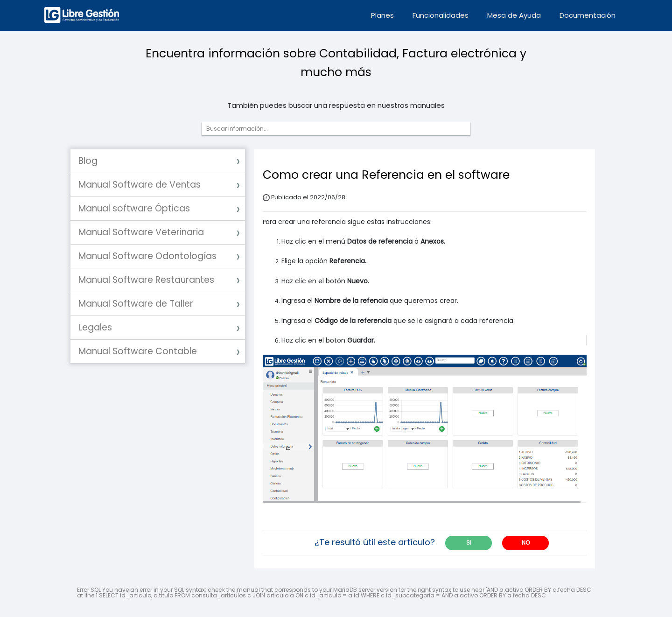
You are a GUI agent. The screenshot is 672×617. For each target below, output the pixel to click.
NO (526, 543)
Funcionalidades (441, 15)
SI (469, 543)
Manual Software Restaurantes (146, 280)
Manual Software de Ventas (140, 185)
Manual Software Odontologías (147, 256)
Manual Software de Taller (136, 304)
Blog (88, 161)
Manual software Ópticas (134, 208)
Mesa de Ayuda (514, 15)
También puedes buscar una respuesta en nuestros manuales (336, 105)
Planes (382, 15)
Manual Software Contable (138, 351)
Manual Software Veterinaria (141, 232)
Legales (95, 327)
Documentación (588, 15)
